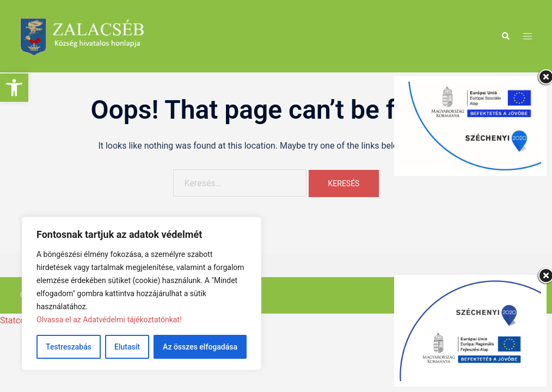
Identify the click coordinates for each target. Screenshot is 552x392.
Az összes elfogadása (200, 347)
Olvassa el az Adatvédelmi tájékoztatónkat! (109, 320)
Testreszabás (69, 347)
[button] (14, 88)
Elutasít (127, 347)
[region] (142, 293)
